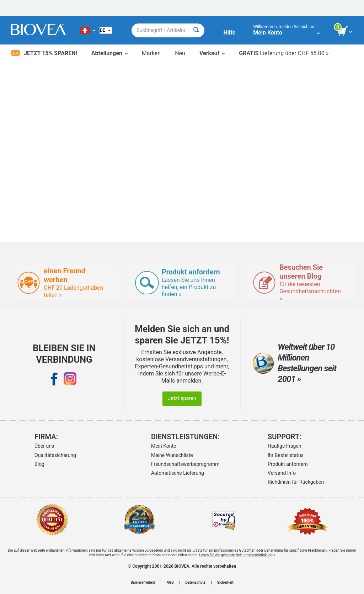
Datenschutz (196, 583)
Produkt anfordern (288, 464)
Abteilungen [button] (109, 53)
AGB (170, 583)
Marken (151, 53)
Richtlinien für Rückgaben (296, 482)
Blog (39, 464)
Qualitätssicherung (55, 455)
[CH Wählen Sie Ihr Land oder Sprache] (88, 30)
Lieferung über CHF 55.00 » (284, 53)
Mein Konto (164, 446)
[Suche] (196, 30)
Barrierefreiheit (143, 583)
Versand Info (282, 473)
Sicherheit (225, 583)
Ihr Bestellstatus (286, 455)
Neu (180, 53)
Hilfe (229, 33)
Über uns (44, 446)
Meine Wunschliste (172, 455)
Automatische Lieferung (178, 473)
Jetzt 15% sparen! (44, 53)
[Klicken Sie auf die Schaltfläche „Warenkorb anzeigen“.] (345, 31)
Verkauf (212, 53)
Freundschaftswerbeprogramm (180, 464)
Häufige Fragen (285, 446)
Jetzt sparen (182, 398)
